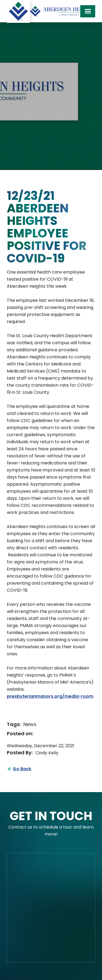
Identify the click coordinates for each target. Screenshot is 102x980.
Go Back (22, 769)
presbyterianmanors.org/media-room (50, 696)
